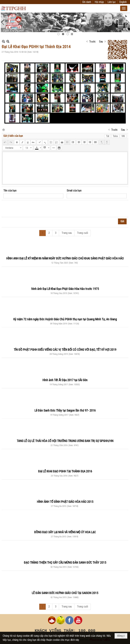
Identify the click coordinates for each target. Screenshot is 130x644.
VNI (123, 136)
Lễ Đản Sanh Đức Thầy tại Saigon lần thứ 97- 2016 (65, 410)
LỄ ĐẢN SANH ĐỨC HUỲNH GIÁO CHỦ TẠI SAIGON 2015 (65, 593)
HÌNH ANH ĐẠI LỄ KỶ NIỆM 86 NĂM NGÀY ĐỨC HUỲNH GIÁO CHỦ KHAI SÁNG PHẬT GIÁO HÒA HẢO (65, 258)
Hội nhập (99, 2)
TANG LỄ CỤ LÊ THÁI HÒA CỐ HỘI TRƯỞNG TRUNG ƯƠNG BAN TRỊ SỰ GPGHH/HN (65, 441)
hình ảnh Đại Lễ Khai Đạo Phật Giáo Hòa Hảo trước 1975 (65, 289)
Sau (101, 42)
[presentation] (29, 209)
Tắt (108, 136)
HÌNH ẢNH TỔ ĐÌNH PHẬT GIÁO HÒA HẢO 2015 (65, 502)
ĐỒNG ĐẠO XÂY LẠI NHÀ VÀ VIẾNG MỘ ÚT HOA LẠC (65, 532)
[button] (124, 8)
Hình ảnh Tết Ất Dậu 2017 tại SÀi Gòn (65, 380)
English (123, 2)
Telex (115, 136)
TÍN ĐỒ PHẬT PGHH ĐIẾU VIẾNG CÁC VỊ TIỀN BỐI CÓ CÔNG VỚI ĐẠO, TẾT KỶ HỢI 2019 (65, 350)
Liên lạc (112, 2)
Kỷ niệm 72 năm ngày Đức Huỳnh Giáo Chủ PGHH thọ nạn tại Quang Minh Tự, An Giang (65, 319)
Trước (92, 42)
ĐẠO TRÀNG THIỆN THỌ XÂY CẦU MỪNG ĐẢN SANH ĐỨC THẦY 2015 (65, 563)
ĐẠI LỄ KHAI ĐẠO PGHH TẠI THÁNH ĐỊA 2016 (65, 471)
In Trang (3, 130)
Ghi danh (87, 2)
